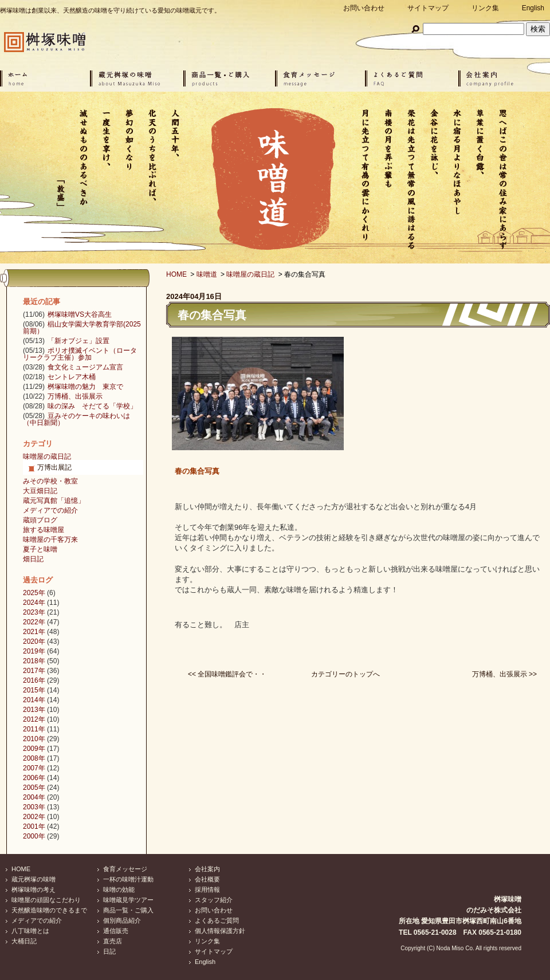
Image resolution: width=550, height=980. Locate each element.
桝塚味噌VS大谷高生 (80, 314)
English (533, 8)
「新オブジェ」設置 (78, 341)
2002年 (34, 817)
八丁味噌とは (30, 931)
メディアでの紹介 (50, 510)
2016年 (34, 680)
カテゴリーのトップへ (345, 674)
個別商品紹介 (122, 920)
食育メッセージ (125, 869)
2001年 (34, 826)
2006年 (34, 778)
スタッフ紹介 (214, 900)
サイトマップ (428, 8)
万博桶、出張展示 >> (504, 674)
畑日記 (33, 559)
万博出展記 (54, 467)
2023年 (34, 612)
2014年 (34, 700)
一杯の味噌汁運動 (128, 879)
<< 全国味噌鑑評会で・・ (227, 674)
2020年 (34, 641)
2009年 (34, 749)
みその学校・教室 (50, 481)
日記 (109, 951)
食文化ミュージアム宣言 (85, 367)
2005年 (34, 788)
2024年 (34, 603)
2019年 (34, 651)
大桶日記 (24, 941)
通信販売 (116, 931)
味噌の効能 (119, 890)
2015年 (34, 690)
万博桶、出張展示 (75, 396)
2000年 (34, 836)
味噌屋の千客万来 (50, 540)
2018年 (34, 661)
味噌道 (207, 274)
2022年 (34, 622)
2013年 (34, 710)
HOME (176, 274)
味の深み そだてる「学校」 (92, 406)
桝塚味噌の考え (34, 890)
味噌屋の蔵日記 (250, 274)
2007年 (34, 768)
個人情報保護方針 (220, 931)
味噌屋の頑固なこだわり (46, 900)
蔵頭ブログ (40, 520)
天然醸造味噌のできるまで (49, 910)
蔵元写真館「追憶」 (54, 501)
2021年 (34, 632)
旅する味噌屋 (44, 530)
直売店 (113, 941)
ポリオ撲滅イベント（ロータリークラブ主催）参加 (80, 354)
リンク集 (485, 8)
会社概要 (207, 879)
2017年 (34, 671)
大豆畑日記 (40, 491)
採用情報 (207, 890)
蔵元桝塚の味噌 (34, 879)
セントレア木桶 (72, 377)
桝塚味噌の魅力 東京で (85, 387)
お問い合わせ (364, 8)
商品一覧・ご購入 (128, 910)
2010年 (34, 739)
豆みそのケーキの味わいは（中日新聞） (76, 419)
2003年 (34, 807)
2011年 (34, 729)
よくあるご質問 (217, 920)
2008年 (34, 758)
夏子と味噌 (40, 549)
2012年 (34, 719)
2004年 (34, 797)
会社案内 (207, 869)
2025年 (34, 593)
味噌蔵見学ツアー (128, 900)
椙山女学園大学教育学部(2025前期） (82, 328)
